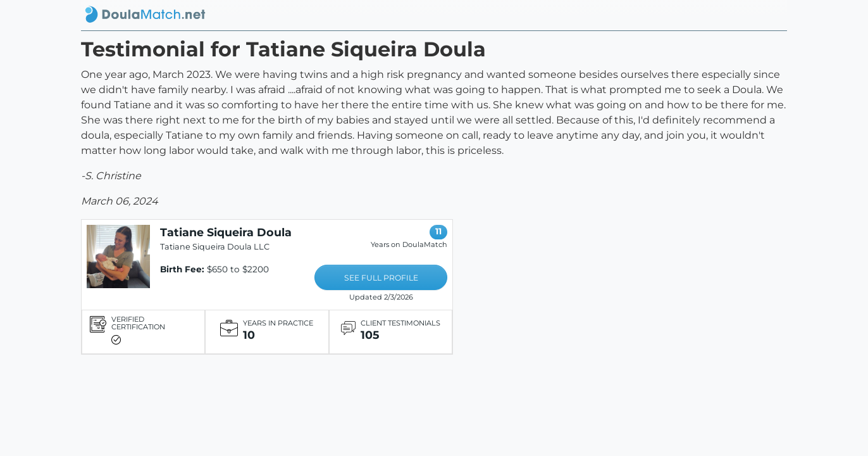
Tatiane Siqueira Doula (226, 232)
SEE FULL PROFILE (381, 278)
